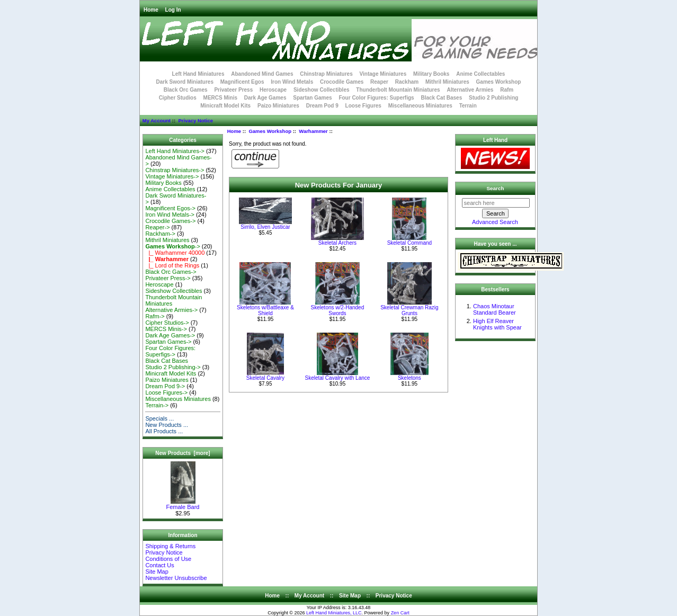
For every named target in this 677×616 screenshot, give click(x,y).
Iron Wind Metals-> (170, 215)
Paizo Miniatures (278, 106)
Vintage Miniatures (383, 74)
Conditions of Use (168, 559)
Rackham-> (160, 234)
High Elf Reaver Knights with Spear (497, 324)
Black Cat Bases (441, 98)
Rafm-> (155, 316)
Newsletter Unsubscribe (176, 578)
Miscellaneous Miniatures (420, 106)
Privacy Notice (195, 120)
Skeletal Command (409, 243)
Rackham (407, 82)
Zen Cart (400, 613)
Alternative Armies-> (171, 310)
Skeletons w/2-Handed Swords (338, 310)
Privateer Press (233, 90)
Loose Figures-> (166, 392)
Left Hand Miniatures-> (175, 151)
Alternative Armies (470, 90)
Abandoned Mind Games (262, 74)
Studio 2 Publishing (493, 98)
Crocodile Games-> (170, 221)
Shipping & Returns (170, 546)
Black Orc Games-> (171, 272)
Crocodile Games (342, 82)
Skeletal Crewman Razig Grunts (409, 310)
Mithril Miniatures (447, 82)
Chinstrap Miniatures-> (175, 170)
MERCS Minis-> (166, 329)
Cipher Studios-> (167, 323)
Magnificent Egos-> (170, 208)
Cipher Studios (178, 98)
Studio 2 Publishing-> (173, 367)
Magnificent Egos (242, 82)
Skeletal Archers (337, 243)
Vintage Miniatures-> (172, 176)
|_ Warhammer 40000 (175, 253)
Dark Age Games (265, 98)
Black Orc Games (186, 90)
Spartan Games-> (168, 342)
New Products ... (167, 425)
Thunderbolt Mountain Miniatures (398, 90)
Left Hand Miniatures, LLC (334, 613)
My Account (157, 120)
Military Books (431, 74)
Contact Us (159, 565)
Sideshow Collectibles (322, 90)
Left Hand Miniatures (198, 74)
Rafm (507, 90)
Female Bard (183, 504)
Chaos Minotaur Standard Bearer (495, 309)
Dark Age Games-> (170, 335)
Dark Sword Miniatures (185, 82)
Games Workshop (270, 131)
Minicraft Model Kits (225, 106)
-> (172, 246)
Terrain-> (157, 405)
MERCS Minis (220, 98)
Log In (173, 10)
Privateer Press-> (168, 278)
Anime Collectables (480, 74)
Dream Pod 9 (322, 106)
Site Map (157, 572)
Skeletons (409, 378)
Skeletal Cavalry (265, 378)
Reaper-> (157, 227)
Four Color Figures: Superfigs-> (170, 351)
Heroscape (273, 90)
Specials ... (159, 418)
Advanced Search (495, 222)
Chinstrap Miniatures (326, 74)
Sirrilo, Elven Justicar (265, 227)
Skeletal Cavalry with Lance (338, 378)
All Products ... (164, 431)
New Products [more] (182, 453)
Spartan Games (312, 98)
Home (151, 10)
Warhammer (313, 131)
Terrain (468, 106)
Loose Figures (363, 106)
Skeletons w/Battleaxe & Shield (265, 310)
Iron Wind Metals (292, 82)
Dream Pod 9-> (165, 386)
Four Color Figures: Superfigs (376, 98)
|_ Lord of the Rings (172, 265)
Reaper (379, 82)
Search (496, 188)
